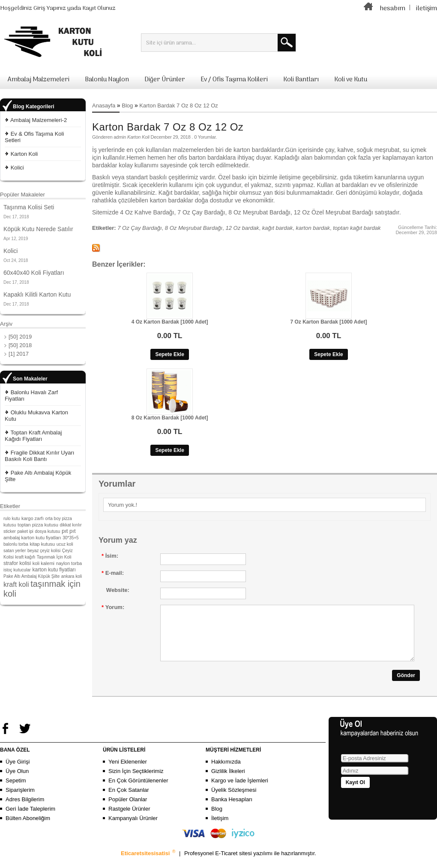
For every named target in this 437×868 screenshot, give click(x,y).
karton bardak (313, 228)
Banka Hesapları (232, 810)
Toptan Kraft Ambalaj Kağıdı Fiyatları (33, 436)
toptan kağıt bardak (357, 228)
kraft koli (16, 584)
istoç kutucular (17, 570)
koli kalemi (43, 563)
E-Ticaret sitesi (234, 864)
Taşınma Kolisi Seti (29, 207)
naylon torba (69, 563)
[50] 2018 (20, 345)
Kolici (17, 168)
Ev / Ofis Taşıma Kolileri (234, 80)
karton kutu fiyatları (54, 570)
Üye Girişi (18, 772)
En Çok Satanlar (129, 800)
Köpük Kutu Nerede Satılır (38, 229)
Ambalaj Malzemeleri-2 (39, 120)
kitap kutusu (42, 544)
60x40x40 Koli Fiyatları (34, 273)
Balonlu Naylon (107, 80)
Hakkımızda (226, 772)
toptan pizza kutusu (38, 525)
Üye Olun (17, 781)
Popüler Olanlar (128, 810)
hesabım (392, 9)
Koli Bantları (301, 80)
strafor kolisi (17, 563)
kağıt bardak (278, 228)
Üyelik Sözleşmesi (234, 800)
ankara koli (72, 576)
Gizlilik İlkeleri (228, 781)
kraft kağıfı (25, 557)
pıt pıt (69, 531)
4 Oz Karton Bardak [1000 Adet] (170, 322)
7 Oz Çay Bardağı (139, 228)
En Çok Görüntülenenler (138, 791)
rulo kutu (12, 519)
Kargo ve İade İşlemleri (240, 791)
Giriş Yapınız (50, 8)
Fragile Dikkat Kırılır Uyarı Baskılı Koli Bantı (39, 456)
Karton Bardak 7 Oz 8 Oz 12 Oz (179, 106)
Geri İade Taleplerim (30, 819)
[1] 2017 (19, 354)
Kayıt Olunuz (99, 8)
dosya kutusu (47, 531)
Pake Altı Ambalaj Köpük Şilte (31, 576)
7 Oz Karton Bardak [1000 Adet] (329, 322)
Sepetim (16, 791)
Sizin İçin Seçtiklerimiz (136, 781)
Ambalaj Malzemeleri (39, 80)
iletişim (427, 9)
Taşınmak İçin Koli (54, 557)
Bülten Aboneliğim (28, 828)
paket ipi (25, 531)
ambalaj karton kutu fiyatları (32, 538)
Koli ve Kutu (351, 80)
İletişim (220, 828)
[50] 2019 (20, 337)
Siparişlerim (20, 800)
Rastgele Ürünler (129, 819)
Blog (127, 106)
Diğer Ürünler (165, 80)
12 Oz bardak (242, 228)
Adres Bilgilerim (25, 810)
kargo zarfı (33, 518)
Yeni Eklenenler (128, 772)
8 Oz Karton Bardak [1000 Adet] (170, 418)
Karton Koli (24, 154)
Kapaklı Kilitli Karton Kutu (37, 294)
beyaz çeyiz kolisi (44, 551)
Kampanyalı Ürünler (133, 828)
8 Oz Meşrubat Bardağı (194, 228)
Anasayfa (104, 106)
